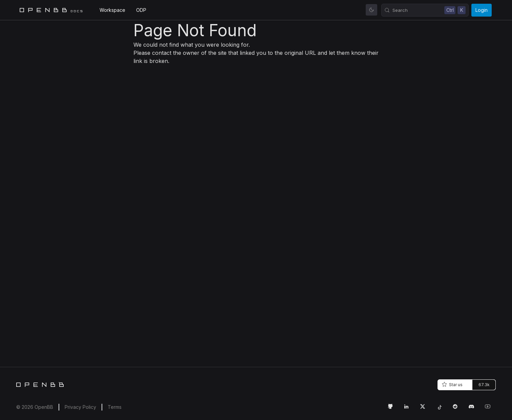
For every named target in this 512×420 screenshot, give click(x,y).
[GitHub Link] (393, 409)
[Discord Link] (474, 409)
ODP (141, 10)
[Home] (40, 384)
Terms (115, 407)
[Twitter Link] (425, 409)
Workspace (112, 10)
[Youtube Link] (490, 409)
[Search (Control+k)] (425, 10)
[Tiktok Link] (442, 409)
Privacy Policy (80, 407)
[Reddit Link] (458, 409)
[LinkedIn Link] (409, 409)
